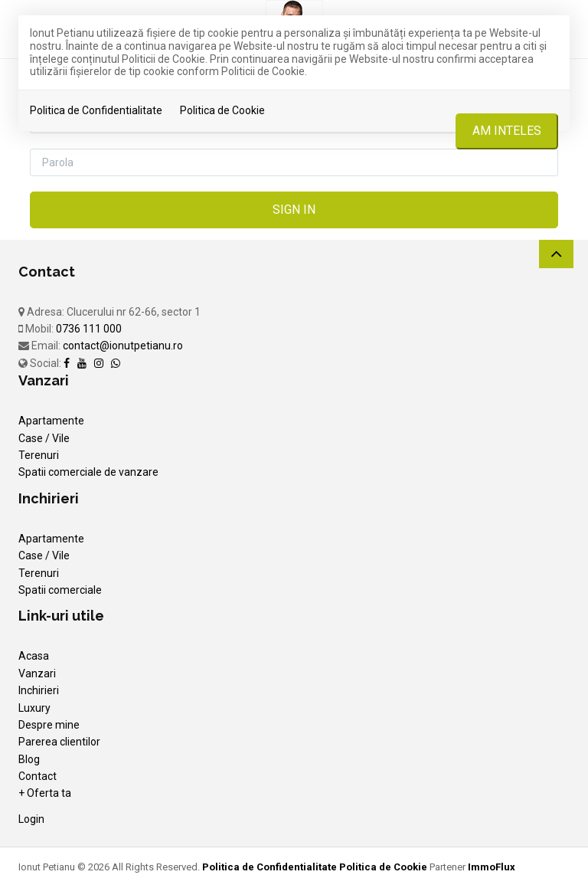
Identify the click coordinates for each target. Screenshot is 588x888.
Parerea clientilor (59, 742)
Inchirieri (39, 690)
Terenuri (39, 455)
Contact (38, 776)
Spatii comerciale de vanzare (88, 472)
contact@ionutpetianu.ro (123, 346)
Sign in (294, 210)
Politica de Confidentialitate (96, 110)
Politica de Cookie (222, 110)
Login (31, 819)
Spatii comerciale (60, 590)
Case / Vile (44, 438)
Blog (29, 759)
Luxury (34, 708)
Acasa (34, 656)
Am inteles (507, 131)
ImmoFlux (492, 867)
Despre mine (49, 725)
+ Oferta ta (45, 793)
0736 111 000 (89, 329)
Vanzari (37, 673)
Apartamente (51, 421)
